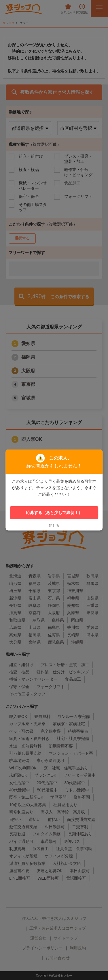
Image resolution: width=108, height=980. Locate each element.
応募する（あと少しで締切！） (54, 513)
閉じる (54, 526)
